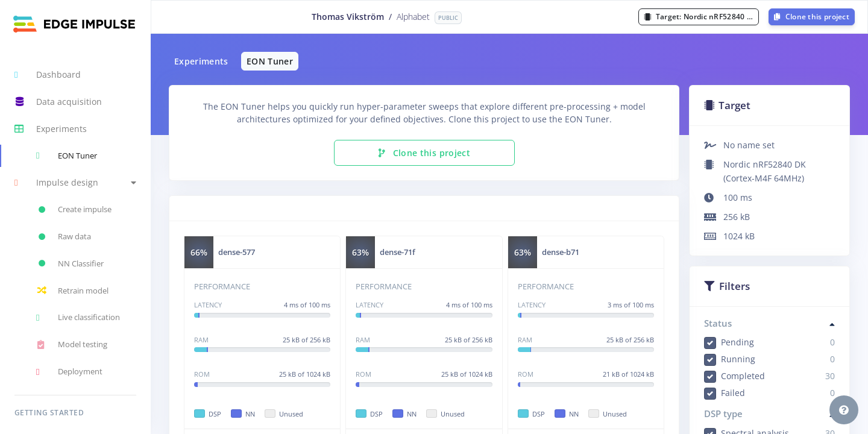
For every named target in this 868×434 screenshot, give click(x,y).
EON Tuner (67, 156)
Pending (778, 342)
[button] (75, 183)
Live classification (78, 318)
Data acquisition (58, 102)
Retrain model (72, 291)
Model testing (72, 345)
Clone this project (812, 17)
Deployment (69, 372)
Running (778, 359)
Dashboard (48, 75)
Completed (778, 376)
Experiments (51, 129)
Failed (778, 393)
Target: (701, 17)
